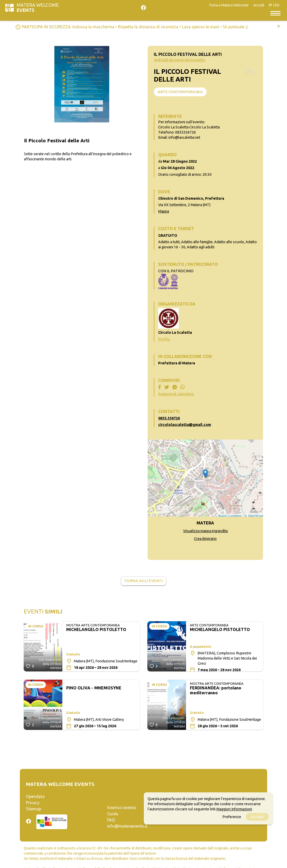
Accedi (259, 5)
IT (271, 5)
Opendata (35, 796)
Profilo (164, 339)
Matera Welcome (38, 8)
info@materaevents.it (127, 826)
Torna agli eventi (144, 581)
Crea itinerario (205, 539)
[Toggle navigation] (275, 13)
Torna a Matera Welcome (229, 5)
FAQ (111, 820)
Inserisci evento (122, 808)
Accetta (257, 817)
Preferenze (232, 817)
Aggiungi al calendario (176, 394)
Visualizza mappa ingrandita (205, 531)
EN (277, 5)
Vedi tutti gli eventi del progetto (179, 60)
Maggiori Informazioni (234, 809)
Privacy (33, 803)
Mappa (164, 211)
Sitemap (34, 809)
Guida (113, 814)
